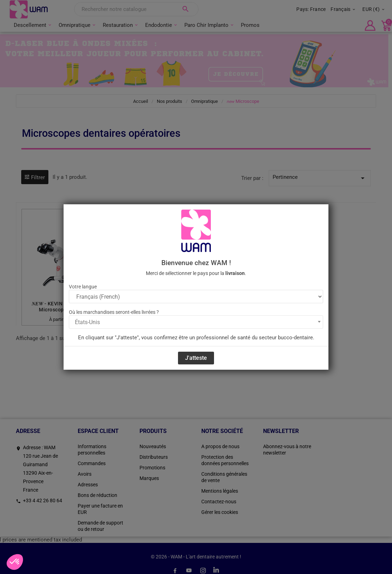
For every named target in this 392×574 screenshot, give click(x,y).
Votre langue (83, 287)
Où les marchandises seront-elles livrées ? (114, 312)
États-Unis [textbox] (87, 322)
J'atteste (196, 358)
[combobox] (196, 322)
